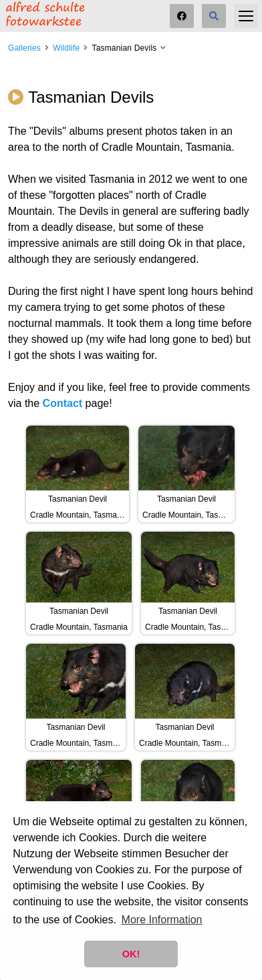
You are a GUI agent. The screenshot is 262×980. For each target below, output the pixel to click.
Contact (63, 403)
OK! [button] (131, 954)
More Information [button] (162, 920)
